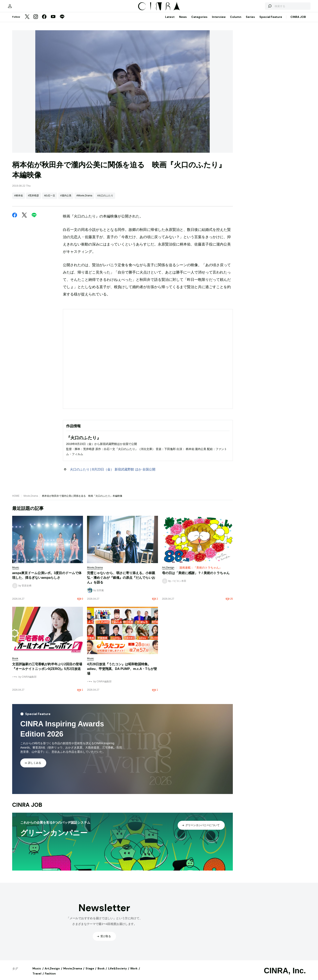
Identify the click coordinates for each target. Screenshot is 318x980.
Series (250, 21)
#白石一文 (50, 200)
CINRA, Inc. (285, 975)
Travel (37, 978)
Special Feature (271, 21)
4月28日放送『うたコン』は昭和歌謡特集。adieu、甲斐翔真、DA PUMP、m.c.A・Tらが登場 (122, 673)
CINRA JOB (298, 21)
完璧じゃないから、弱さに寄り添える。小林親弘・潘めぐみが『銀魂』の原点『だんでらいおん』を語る (121, 582)
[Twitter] (27, 21)
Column (236, 21)
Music (37, 972)
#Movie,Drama (84, 200)
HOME (16, 500)
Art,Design (52, 972)
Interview (219, 21)
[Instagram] (36, 21)
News (183, 21)
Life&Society (117, 972)
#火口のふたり (105, 200)
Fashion (50, 978)
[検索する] (259, 8)
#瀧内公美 (66, 200)
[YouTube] (53, 21)
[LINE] (62, 21)
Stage (90, 972)
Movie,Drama (31, 500)
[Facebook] (44, 21)
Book (101, 972)
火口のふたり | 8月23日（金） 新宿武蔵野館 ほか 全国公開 (113, 473)
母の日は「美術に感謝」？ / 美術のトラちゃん (196, 577)
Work (134, 972)
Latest (170, 21)
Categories (199, 21)
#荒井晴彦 (34, 200)
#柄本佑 (19, 200)
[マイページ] (21, 8)
